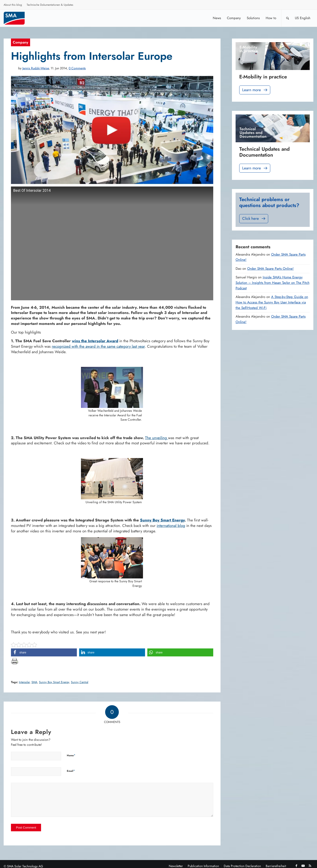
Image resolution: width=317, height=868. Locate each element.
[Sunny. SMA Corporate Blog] (17, 18)
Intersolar (24, 682)
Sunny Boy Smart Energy (162, 520)
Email (71, 771)
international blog (171, 526)
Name (71, 755)
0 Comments (77, 68)
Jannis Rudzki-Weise (36, 68)
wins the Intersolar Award (95, 341)
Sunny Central (80, 682)
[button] (44, 652)
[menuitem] (13, 5)
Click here (254, 219)
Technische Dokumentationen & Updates (50, 5)
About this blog (13, 5)
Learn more (255, 90)
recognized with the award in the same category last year (98, 346)
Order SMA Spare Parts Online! (270, 269)
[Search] (288, 18)
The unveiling (157, 438)
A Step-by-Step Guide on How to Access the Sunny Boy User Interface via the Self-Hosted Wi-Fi (272, 302)
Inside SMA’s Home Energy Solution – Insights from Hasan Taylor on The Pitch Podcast (273, 283)
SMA (34, 682)
